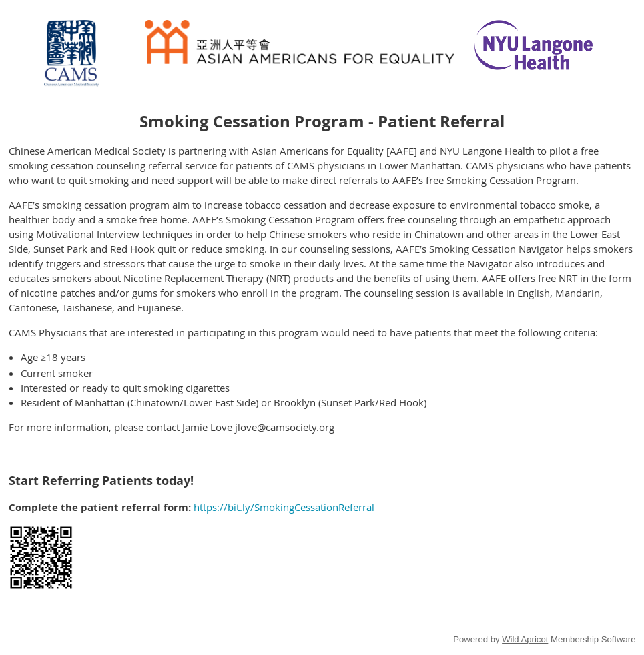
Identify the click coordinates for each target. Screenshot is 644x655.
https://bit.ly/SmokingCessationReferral (284, 507)
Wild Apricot (525, 639)
